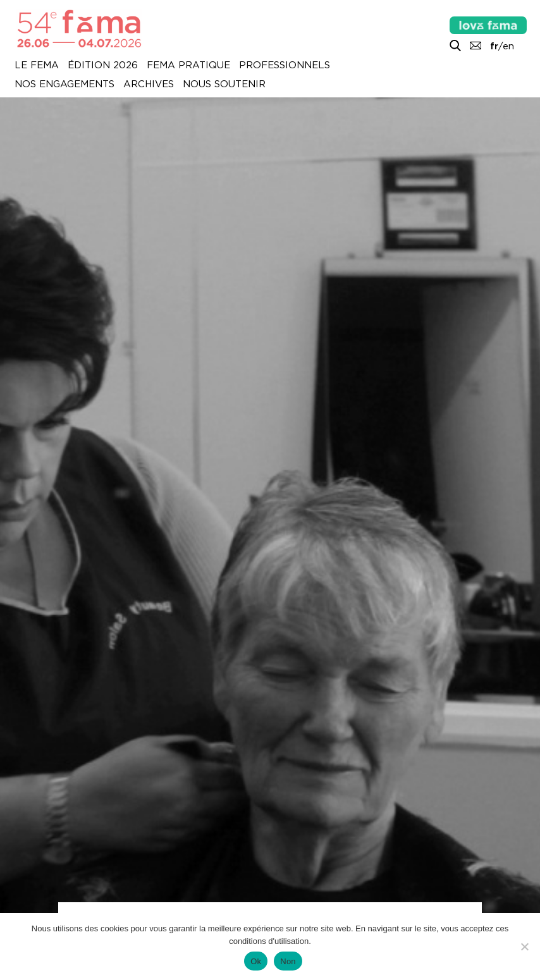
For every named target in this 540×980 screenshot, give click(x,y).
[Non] (524, 946)
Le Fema (37, 66)
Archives (149, 85)
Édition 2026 (103, 66)
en (508, 46)
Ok (256, 961)
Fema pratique (188, 66)
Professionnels (285, 66)
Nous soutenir (224, 85)
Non (288, 961)
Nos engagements (64, 85)
